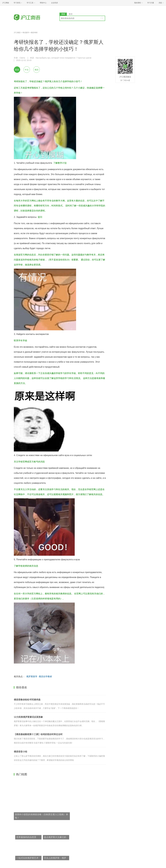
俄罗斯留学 (32, 677)
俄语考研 (34, 33)
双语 (17, 70)
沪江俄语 (17, 33)
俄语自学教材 (45, 677)
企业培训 (55, 3)
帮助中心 (43, 3)
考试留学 (26, 33)
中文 (27, 70)
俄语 (37, 70)
